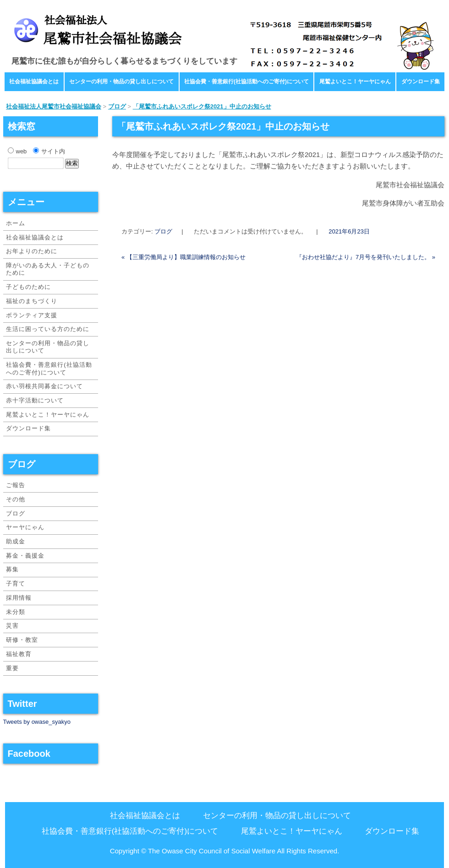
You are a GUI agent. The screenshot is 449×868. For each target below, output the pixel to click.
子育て (16, 583)
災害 (12, 626)
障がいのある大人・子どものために (48, 269)
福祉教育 (19, 654)
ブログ (163, 231)
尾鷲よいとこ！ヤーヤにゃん (355, 81)
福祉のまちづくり (32, 301)
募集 (12, 569)
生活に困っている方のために (48, 329)
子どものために (28, 287)
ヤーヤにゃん (25, 527)
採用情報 (19, 598)
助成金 (16, 541)
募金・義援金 (25, 556)
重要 (12, 668)
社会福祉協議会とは (34, 81)
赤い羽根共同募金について (44, 386)
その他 (16, 499)
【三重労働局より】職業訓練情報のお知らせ (183, 257)
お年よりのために (32, 251)
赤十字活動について (35, 400)
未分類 (16, 612)
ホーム (16, 223)
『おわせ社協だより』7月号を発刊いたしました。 (366, 257)
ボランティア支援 (32, 315)
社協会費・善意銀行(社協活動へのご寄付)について (246, 81)
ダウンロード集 (421, 81)
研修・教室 (22, 640)
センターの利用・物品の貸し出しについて (121, 81)
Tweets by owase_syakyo (37, 722)
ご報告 (16, 485)
